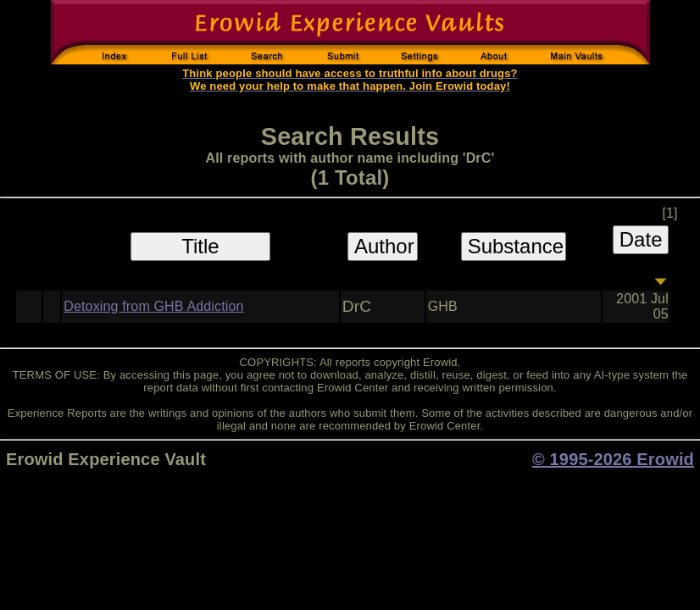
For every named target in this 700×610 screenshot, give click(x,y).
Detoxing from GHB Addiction (153, 306)
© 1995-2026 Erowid (613, 459)
